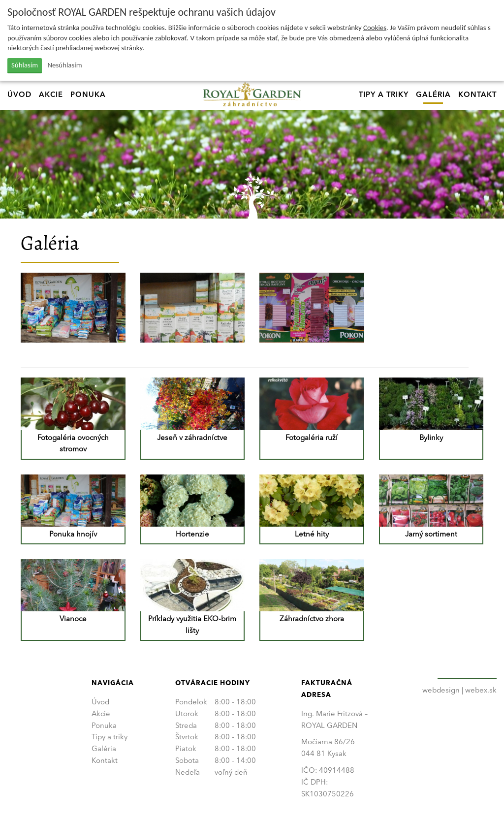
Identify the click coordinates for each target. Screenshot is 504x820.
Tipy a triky (384, 95)
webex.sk (481, 691)
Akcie (51, 95)
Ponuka (88, 95)
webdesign (441, 691)
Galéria (433, 95)
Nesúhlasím (65, 65)
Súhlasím (25, 65)
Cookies (375, 28)
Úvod (19, 95)
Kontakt (477, 95)
